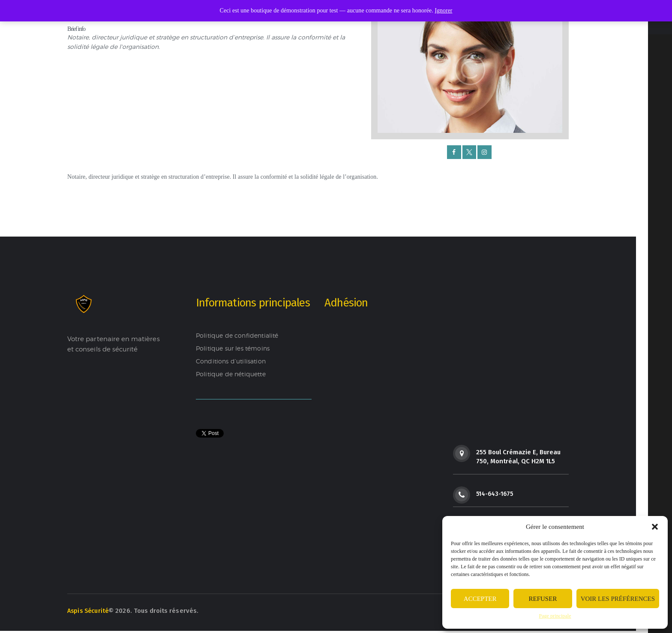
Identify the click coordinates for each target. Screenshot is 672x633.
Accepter (480, 599)
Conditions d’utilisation (232, 362)
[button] (655, 527)
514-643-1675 (496, 494)
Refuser (543, 599)
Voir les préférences (618, 599)
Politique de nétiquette (233, 375)
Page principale (555, 616)
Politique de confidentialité (239, 336)
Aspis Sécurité (89, 613)
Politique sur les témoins (235, 349)
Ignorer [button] (444, 10)
